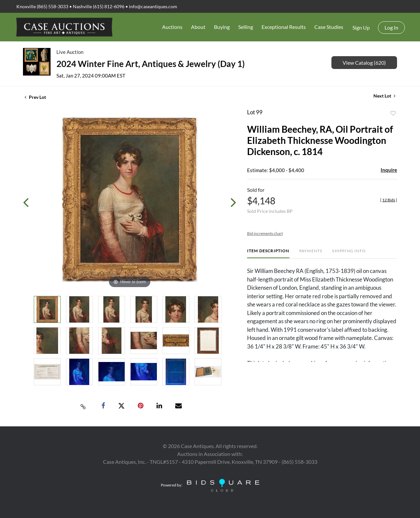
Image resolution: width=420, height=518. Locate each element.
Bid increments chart (265, 233)
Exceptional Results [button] (284, 27)
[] (389, 200)
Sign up (361, 27)
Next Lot (384, 96)
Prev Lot (35, 97)
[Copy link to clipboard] (83, 406)
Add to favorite (393, 113)
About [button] (198, 27)
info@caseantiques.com (153, 6)
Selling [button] (246, 27)
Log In (391, 27)
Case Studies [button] (329, 27)
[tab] (268, 253)
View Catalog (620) (364, 63)
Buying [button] (222, 27)
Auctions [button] (172, 27)
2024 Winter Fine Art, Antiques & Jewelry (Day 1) (151, 64)
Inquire (389, 170)
